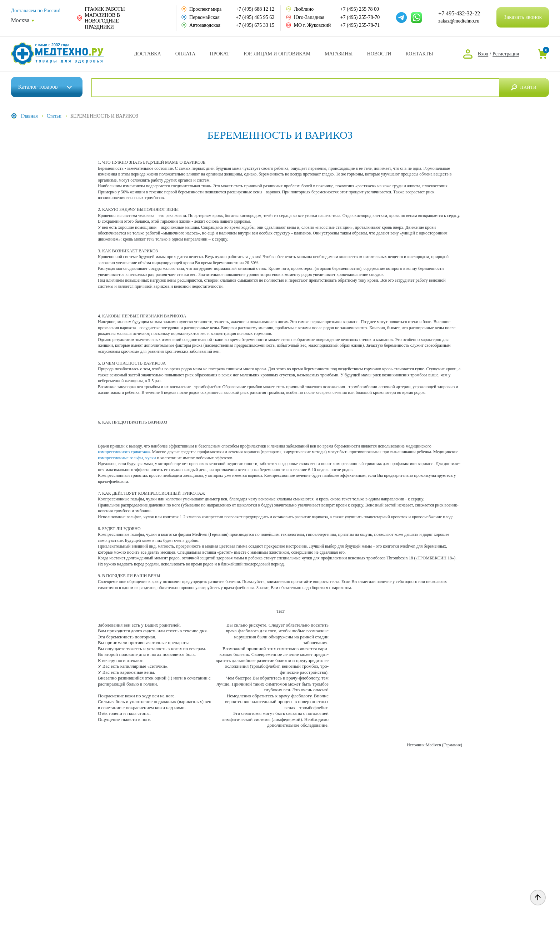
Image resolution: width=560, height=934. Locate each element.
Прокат (219, 54)
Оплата (186, 54)
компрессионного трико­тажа (124, 452)
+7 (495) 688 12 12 (255, 9)
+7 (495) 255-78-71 (360, 25)
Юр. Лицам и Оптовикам (277, 54)
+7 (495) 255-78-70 (360, 17)
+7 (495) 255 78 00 (360, 9)
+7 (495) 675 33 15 (255, 25)
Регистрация (506, 54)
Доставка (147, 54)
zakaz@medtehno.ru (459, 21)
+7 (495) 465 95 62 (255, 17)
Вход (483, 54)
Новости (379, 54)
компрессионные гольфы (121, 458)
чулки (151, 458)
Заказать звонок (523, 17)
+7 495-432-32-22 (459, 14)
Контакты (419, 54)
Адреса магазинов (339, 54)
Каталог (38, 87)
